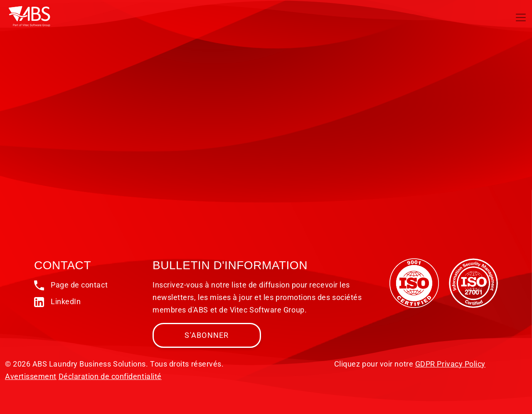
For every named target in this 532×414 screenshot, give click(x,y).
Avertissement (31, 376)
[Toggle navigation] (521, 17)
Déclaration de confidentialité (110, 376)
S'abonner (207, 335)
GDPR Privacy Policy (450, 364)
